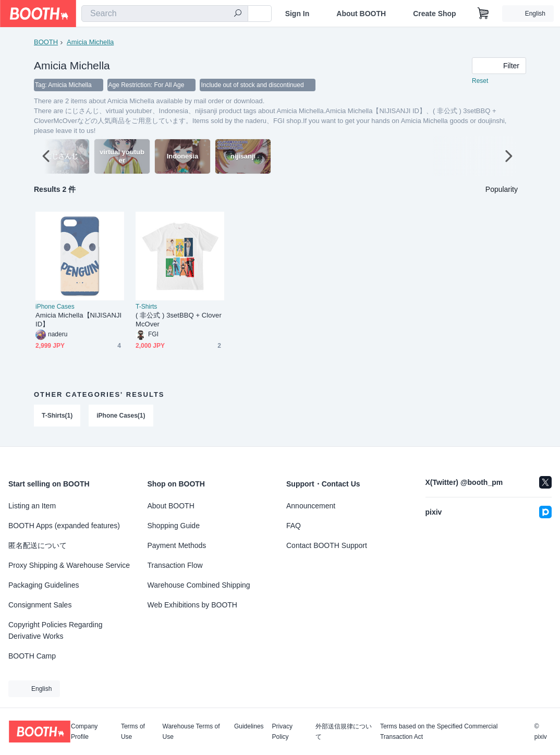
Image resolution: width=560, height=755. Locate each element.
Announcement (311, 506)
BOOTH (46, 42)
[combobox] (165, 14)
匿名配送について (38, 545)
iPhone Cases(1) (121, 416)
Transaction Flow (175, 565)
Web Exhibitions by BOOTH (192, 605)
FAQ (294, 526)
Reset (480, 81)
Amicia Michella (90, 42)
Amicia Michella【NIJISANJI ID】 (78, 320)
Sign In (297, 14)
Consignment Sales (40, 605)
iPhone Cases (55, 307)
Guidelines (249, 727)
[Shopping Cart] (483, 14)
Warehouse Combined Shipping (199, 585)
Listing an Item (32, 506)
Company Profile (84, 732)
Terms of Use (133, 732)
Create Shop (434, 14)
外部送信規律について (344, 732)
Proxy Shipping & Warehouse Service (69, 565)
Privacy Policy (282, 732)
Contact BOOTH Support (327, 545)
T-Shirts (146, 307)
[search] (238, 14)
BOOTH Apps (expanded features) (64, 526)
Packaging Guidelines (44, 585)
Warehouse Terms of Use (191, 732)
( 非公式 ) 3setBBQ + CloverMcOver (179, 320)
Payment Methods (177, 545)
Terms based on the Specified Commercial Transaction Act (439, 732)
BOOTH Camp (32, 656)
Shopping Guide (174, 526)
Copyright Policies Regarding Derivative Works (56, 630)
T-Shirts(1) (57, 416)
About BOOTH (361, 14)
